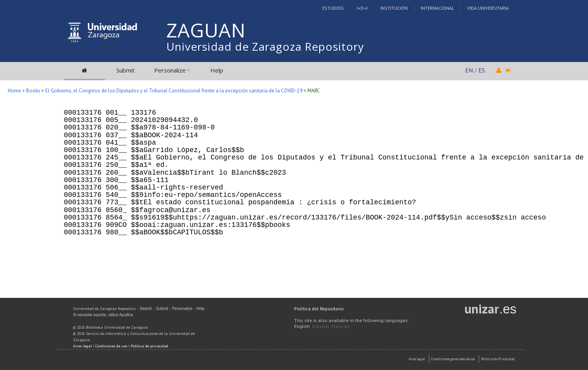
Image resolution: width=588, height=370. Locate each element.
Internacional (437, 8)
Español (321, 326)
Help (217, 70)
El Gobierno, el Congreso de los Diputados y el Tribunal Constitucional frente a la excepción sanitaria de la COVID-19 (174, 91)
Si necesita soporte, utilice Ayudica (103, 315)
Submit (125, 70)
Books (33, 91)
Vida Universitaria (488, 8)
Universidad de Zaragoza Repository (265, 46)
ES (482, 70)
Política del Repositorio (319, 309)
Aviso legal (82, 346)
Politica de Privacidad (498, 359)
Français (341, 326)
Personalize (170, 70)
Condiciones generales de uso (453, 359)
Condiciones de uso (111, 346)
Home (14, 91)
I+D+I (362, 8)
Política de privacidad (149, 346)
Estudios (333, 8)
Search (146, 309)
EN (469, 70)
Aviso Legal (417, 359)
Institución (394, 8)
